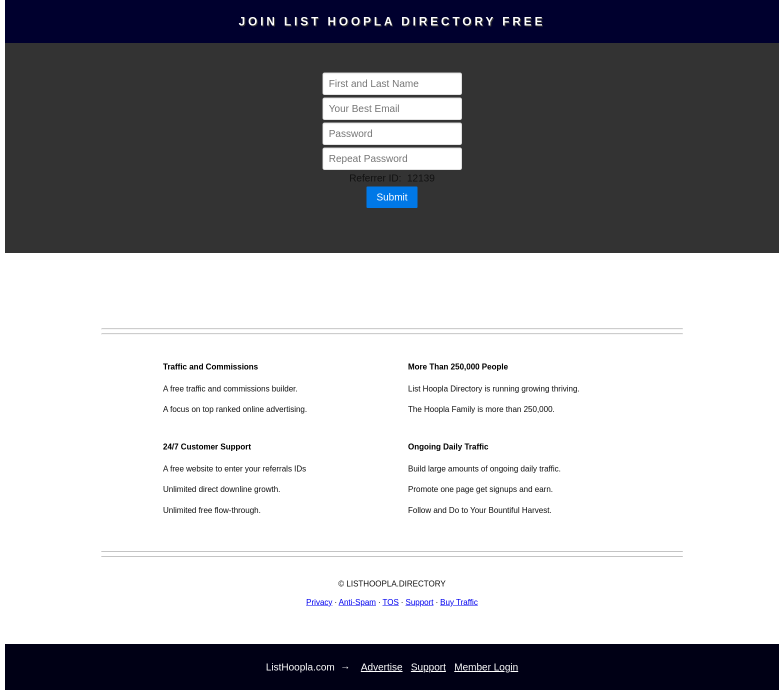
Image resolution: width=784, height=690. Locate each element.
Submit (392, 197)
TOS (391, 602)
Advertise (382, 667)
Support (419, 602)
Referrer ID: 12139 (392, 178)
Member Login (486, 667)
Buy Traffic (459, 602)
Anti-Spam (357, 602)
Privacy (319, 602)
